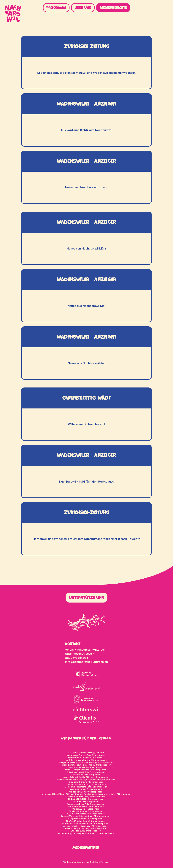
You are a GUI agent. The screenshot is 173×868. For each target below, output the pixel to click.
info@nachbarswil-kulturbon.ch (86, 662)
